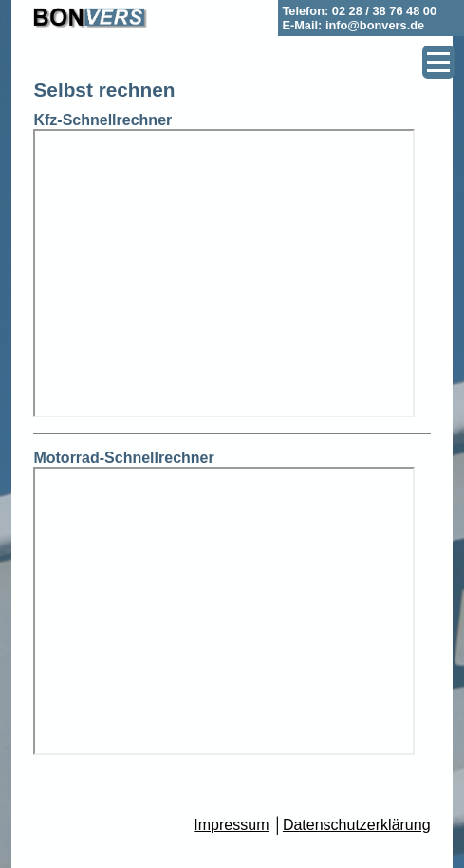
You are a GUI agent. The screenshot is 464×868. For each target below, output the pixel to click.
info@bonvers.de (375, 25)
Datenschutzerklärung (357, 825)
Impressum (231, 825)
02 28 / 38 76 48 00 (384, 11)
